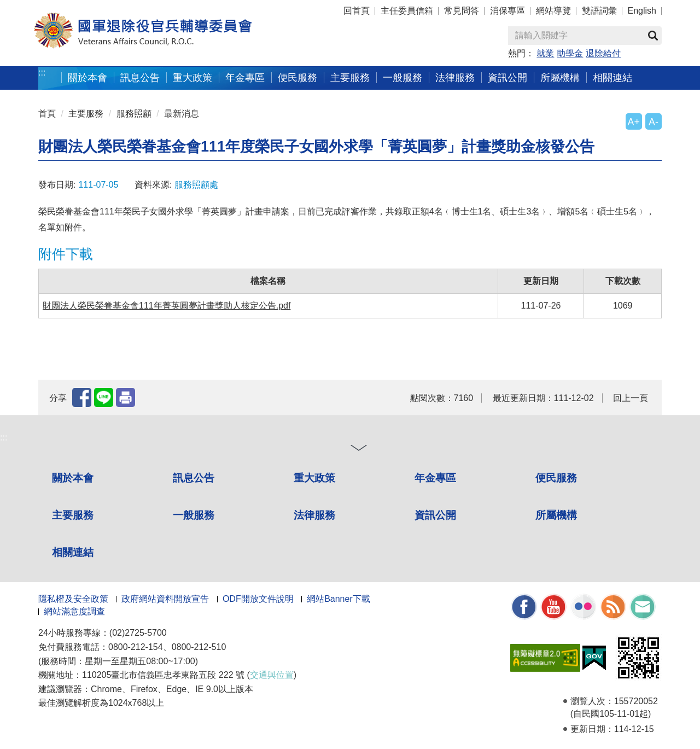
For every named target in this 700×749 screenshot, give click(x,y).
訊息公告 (140, 77)
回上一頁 (631, 398)
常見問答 (462, 11)
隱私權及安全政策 (73, 599)
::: (42, 72)
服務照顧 (134, 114)
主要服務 (350, 77)
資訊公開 (507, 77)
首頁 (47, 114)
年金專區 (245, 77)
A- (654, 122)
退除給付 (603, 53)
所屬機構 (560, 77)
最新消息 (182, 114)
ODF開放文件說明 (258, 599)
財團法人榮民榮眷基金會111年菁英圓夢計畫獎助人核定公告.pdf (167, 306)
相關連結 (612, 77)
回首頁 (357, 11)
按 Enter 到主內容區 (49, 7)
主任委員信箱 (407, 11)
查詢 (653, 36)
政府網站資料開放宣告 (165, 599)
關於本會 (87, 77)
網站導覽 (553, 11)
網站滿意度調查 (74, 611)
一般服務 (402, 77)
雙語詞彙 (599, 11)
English (642, 11)
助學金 (570, 53)
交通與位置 (272, 675)
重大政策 (192, 77)
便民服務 (297, 77)
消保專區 (507, 11)
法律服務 (455, 77)
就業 (545, 53)
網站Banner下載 (339, 599)
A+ (634, 122)
